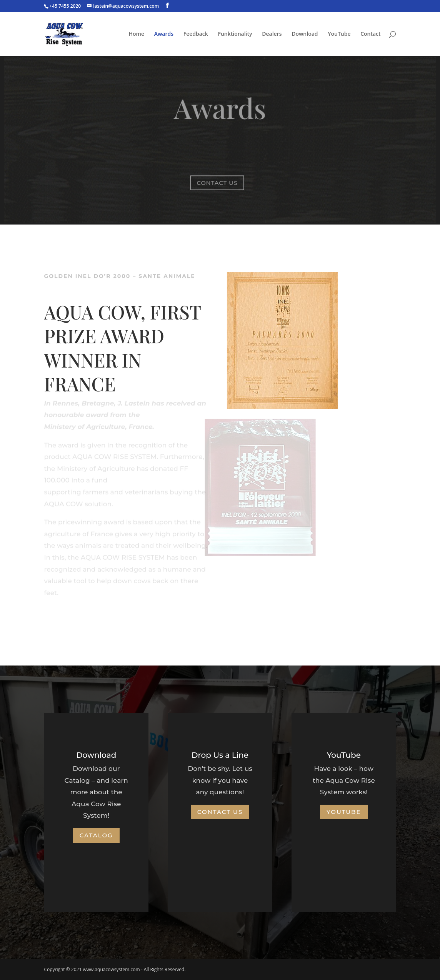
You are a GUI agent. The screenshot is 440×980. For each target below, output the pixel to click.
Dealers (272, 34)
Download (305, 34)
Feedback (196, 34)
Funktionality (235, 34)
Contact (370, 34)
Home (137, 34)
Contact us (217, 182)
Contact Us (220, 812)
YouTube (339, 34)
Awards (164, 34)
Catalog (96, 835)
